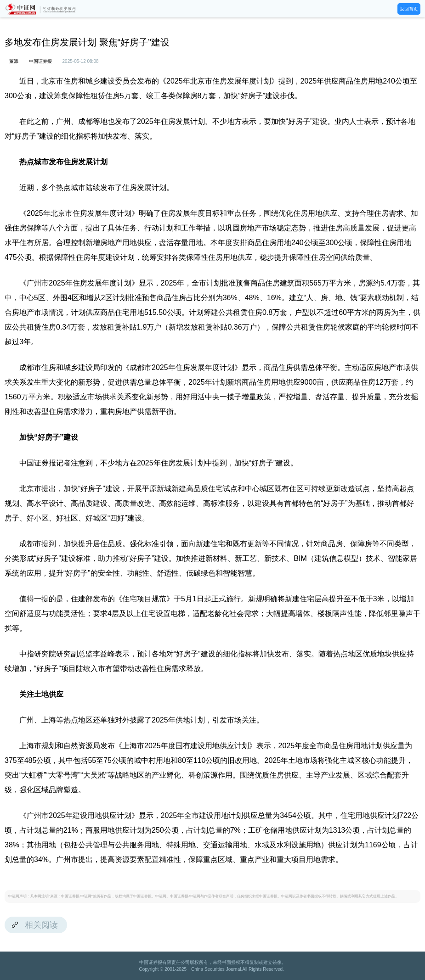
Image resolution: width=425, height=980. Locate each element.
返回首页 (409, 9)
